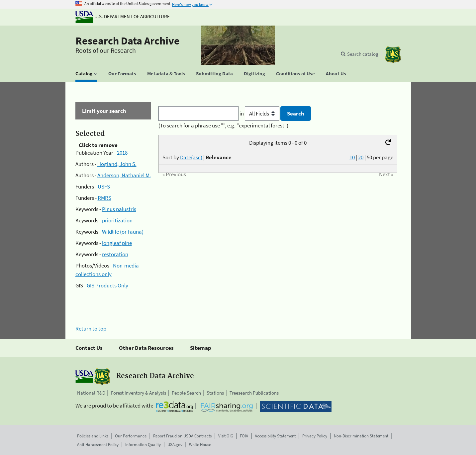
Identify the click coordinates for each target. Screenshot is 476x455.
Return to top (91, 329)
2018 (122, 153)
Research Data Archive (128, 41)
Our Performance (131, 436)
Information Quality (143, 445)
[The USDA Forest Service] (393, 55)
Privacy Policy (315, 436)
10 (352, 157)
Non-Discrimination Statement (361, 436)
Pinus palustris (119, 209)
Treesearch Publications (254, 393)
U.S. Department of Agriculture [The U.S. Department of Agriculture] (123, 16)
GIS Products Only (107, 285)
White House (200, 445)
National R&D (91, 393)
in (260, 114)
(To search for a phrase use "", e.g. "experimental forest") (223, 125)
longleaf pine (117, 243)
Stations (215, 393)
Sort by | (197, 157)
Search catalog (363, 54)
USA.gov (175, 445)
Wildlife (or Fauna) (123, 232)
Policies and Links (93, 436)
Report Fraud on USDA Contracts (182, 436)
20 (361, 157)
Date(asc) (191, 157)
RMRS (104, 198)
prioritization (117, 220)
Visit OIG (226, 436)
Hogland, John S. (117, 164)
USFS (104, 187)
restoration (115, 254)
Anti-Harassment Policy (98, 445)
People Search (186, 393)
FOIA (244, 436)
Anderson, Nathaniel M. (124, 175)
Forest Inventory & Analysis (139, 393)
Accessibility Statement (275, 436)
